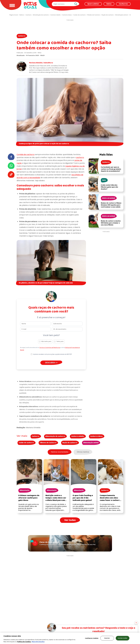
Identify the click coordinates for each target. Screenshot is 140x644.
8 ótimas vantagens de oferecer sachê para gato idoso (29, 498)
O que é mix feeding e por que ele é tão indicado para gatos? (83, 498)
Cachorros (123, 4)
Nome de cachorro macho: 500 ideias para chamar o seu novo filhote (111, 223)
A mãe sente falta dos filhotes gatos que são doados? (109, 187)
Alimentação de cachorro (55, 436)
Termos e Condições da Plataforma (50, 348)
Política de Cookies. (24, 642)
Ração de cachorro (70, 443)
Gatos (109, 4)
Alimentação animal (91, 443)
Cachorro (22, 36)
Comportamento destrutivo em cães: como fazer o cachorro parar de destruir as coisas (110, 501)
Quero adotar (93, 4)
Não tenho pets (46, 342)
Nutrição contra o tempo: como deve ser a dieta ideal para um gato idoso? (56, 499)
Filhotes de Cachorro (48, 443)
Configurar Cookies (92, 638)
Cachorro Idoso (96, 436)
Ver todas (70, 520)
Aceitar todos (122, 638)
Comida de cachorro (26, 154)
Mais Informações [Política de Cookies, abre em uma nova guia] (38, 642)
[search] (63, 4)
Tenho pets (60, 342)
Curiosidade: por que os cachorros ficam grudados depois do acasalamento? (111, 169)
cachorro (80, 157)
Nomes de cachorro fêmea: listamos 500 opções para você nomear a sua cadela (111, 205)
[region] (70, 638)
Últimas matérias (84, 452)
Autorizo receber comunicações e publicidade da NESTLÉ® (52, 354)
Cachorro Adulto (78, 436)
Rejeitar (107, 638)
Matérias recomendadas (59, 452)
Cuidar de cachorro (26, 443)
